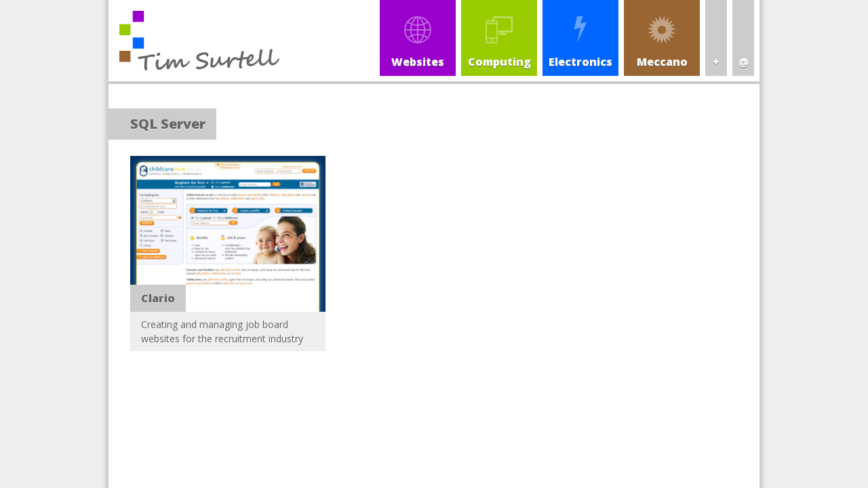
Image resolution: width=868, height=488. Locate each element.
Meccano (662, 62)
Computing (499, 62)
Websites (418, 62)
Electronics (580, 62)
